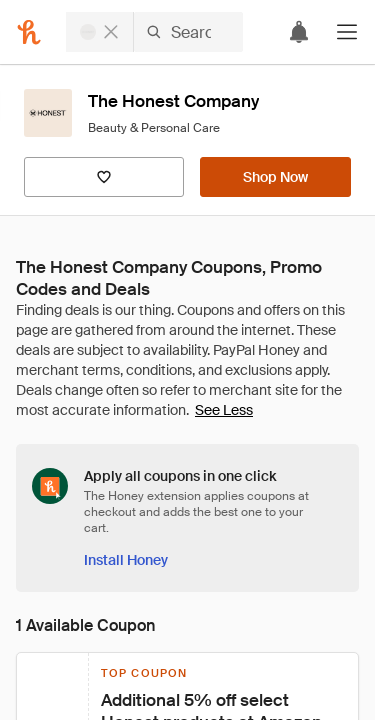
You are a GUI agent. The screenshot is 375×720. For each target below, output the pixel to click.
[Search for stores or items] (154, 32)
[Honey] (29, 32)
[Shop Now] (275, 177)
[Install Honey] (126, 560)
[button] (347, 32)
